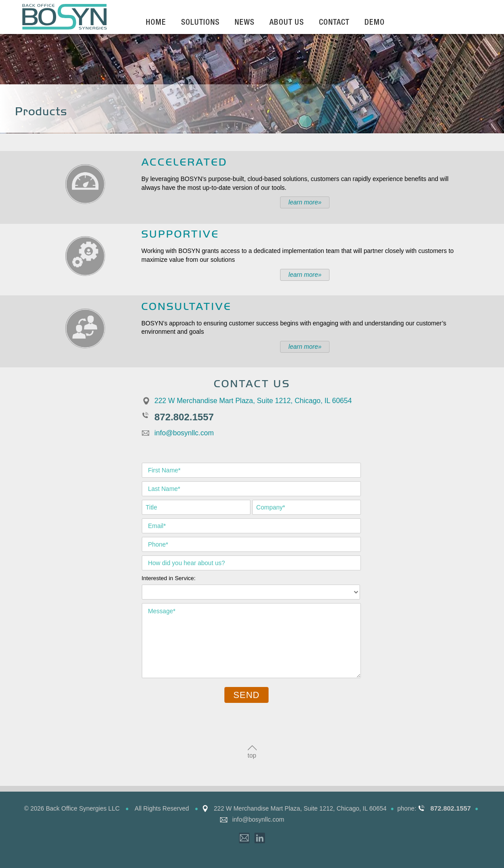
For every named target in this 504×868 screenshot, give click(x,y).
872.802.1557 (184, 417)
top (252, 755)
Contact (334, 23)
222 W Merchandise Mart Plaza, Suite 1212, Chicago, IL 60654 (253, 401)
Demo (375, 23)
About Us (287, 23)
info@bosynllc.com (184, 433)
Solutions (200, 23)
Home (156, 23)
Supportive (180, 233)
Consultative (186, 306)
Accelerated (184, 161)
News (244, 23)
